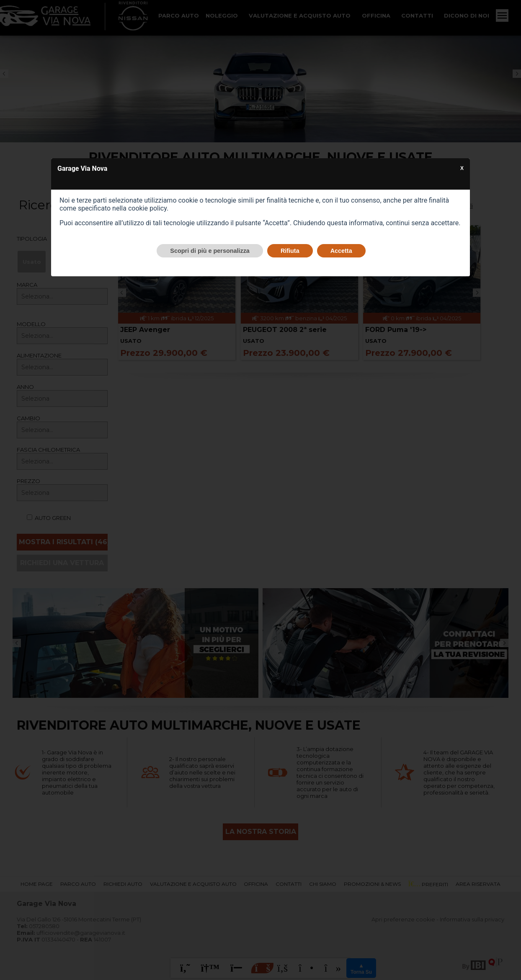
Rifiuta (290, 251)
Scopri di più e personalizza (210, 251)
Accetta (341, 251)
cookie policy (147, 208)
